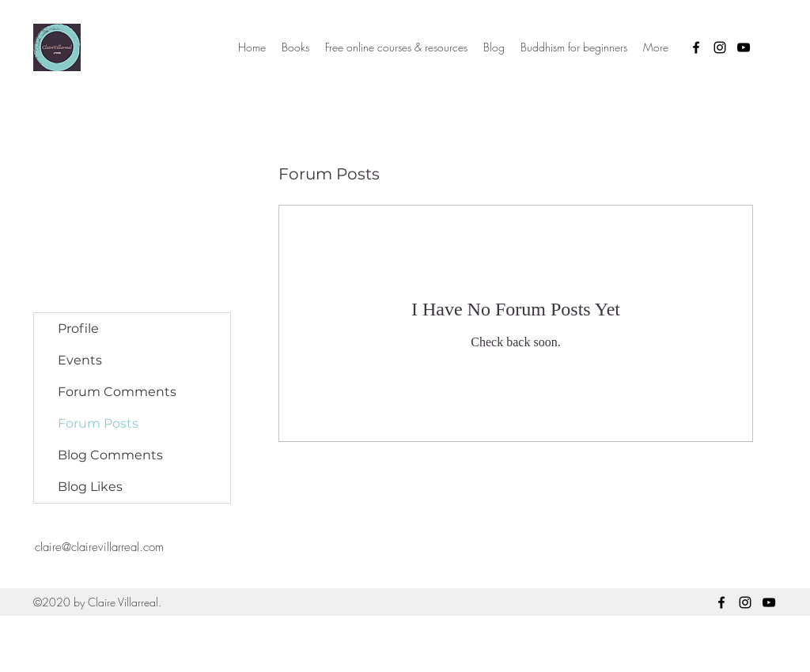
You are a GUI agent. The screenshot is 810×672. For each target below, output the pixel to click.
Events (80, 360)
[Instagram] (720, 47)
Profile (78, 328)
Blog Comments (110, 455)
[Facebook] (696, 47)
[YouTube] (744, 47)
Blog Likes (90, 487)
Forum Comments (117, 392)
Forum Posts (98, 423)
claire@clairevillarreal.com (99, 547)
